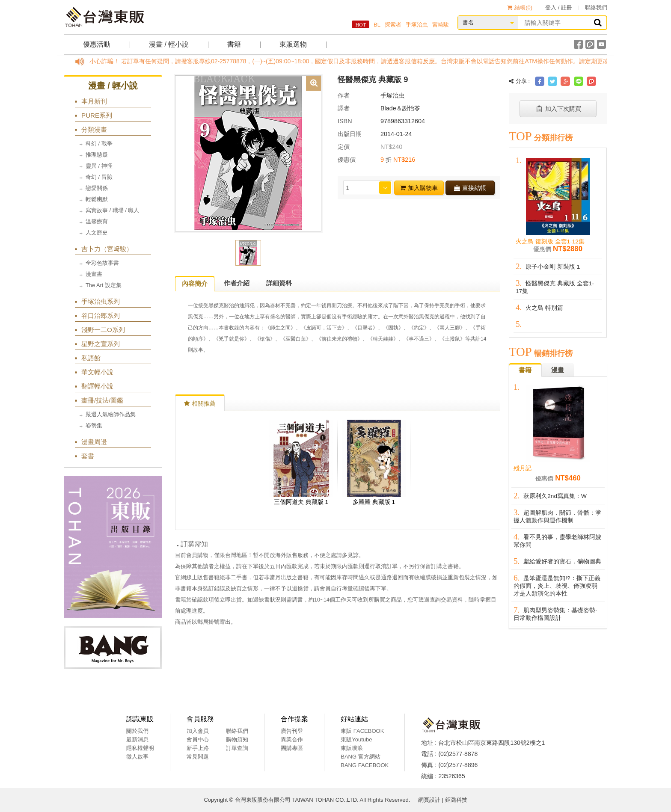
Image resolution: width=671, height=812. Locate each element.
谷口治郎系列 (101, 316)
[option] (248, 153)
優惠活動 (97, 44)
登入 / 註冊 (559, 7)
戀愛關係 (97, 188)
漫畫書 (94, 274)
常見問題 (198, 757)
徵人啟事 (137, 757)
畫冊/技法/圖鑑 (102, 400)
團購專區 (292, 748)
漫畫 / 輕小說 (169, 44)
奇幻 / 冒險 (99, 177)
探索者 (393, 25)
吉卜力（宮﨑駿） (107, 249)
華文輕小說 (97, 372)
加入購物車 (419, 188)
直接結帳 (470, 188)
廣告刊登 (292, 731)
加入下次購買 (558, 109)
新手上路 (198, 748)
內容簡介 (195, 283)
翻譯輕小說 (97, 386)
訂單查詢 (237, 748)
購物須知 (237, 739)
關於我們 (137, 731)
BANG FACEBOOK (365, 765)
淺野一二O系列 (103, 330)
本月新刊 (94, 101)
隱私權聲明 (140, 748)
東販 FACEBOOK (362, 731)
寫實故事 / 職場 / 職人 (112, 210)
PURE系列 (97, 115)
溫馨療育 (97, 221)
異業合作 (292, 739)
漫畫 (558, 370)
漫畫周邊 (94, 442)
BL (377, 25)
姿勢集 (94, 425)
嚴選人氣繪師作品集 (111, 414)
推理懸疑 (97, 155)
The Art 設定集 (104, 285)
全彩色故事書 (102, 263)
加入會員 (198, 731)
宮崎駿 (441, 25)
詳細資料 (279, 283)
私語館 (91, 358)
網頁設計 (429, 800)
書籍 (234, 44)
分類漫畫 (94, 129)
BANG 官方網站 (360, 757)
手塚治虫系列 (101, 301)
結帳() (520, 7)
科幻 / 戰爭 (99, 144)
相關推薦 (200, 403)
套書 (88, 456)
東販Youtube (356, 739)
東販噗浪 (352, 748)
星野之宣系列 (101, 344)
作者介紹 (237, 283)
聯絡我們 (596, 7)
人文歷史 (97, 233)
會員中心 (198, 739)
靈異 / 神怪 (99, 166)
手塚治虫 (417, 25)
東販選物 (293, 44)
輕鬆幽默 (97, 199)
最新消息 (137, 739)
